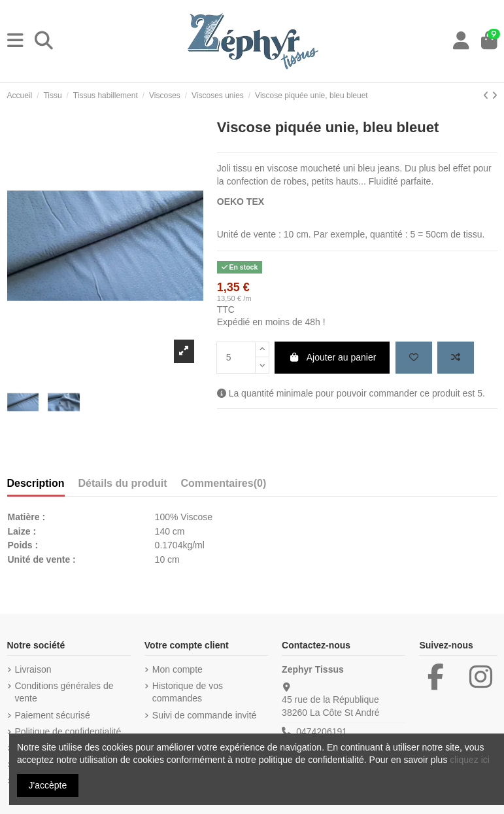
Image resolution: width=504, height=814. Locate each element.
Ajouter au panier (332, 357)
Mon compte (177, 669)
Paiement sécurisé (53, 715)
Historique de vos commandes (188, 692)
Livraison (33, 669)
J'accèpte (48, 785)
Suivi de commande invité (205, 715)
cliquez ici (470, 760)
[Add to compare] (456, 358)
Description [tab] (36, 483)
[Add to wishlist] (414, 358)
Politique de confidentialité (68, 732)
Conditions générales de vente (64, 692)
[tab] (224, 486)
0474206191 (322, 732)
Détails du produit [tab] (123, 483)
